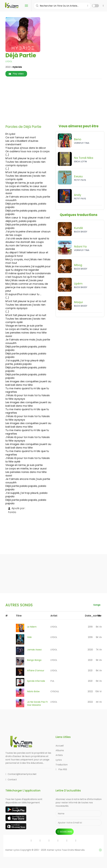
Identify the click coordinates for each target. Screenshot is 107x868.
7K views (101, 650)
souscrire (65, 832)
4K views (101, 702)
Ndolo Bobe (33, 691)
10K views (101, 691)
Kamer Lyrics (54, 850)
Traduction (62, 765)
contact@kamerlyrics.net (21, 774)
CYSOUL (55, 691)
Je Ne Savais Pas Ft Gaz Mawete (37, 703)
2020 (90, 650)
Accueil (60, 746)
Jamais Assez (34, 650)
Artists (59, 755)
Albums (60, 750)
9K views (101, 637)
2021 (90, 660)
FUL (52, 681)
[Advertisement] (57, 101)
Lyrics (59, 760)
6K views (101, 681)
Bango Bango (34, 660)
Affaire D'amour (36, 671)
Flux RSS (61, 769)
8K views (101, 627)
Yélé (29, 637)
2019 (90, 627)
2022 (90, 691)
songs (97, 605)
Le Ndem (32, 627)
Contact (11, 780)
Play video (16, 74)
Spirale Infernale (36, 681)
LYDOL (9, 61)
